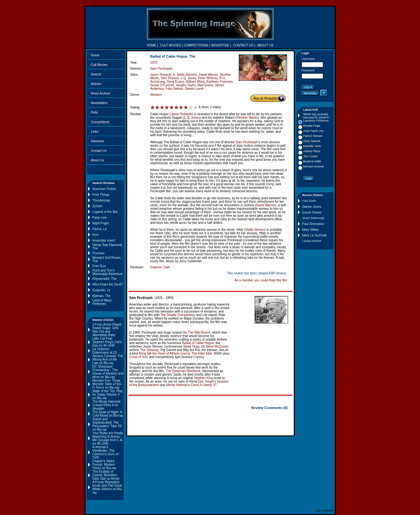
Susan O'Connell (162, 85)
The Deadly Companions (178, 315)
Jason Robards (181, 114)
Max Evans (205, 85)
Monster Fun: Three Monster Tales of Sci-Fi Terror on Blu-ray (107, 384)
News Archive (101, 93)
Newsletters (99, 103)
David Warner (208, 75)
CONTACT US (243, 45)
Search (96, 74)
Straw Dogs (191, 346)
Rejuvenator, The (105, 279)
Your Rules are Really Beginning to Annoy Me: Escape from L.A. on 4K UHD (108, 438)
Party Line (100, 218)
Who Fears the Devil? (108, 284)
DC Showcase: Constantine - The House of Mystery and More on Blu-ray (108, 372)
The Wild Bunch (199, 332)
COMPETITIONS (196, 45)
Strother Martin (247, 118)
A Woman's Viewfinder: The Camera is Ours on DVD (106, 452)
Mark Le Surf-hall (314, 235)
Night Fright (101, 223)
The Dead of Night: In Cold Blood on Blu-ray (108, 414)
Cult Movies (99, 65)
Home (95, 55)
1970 (154, 63)
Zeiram (97, 206)
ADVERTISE (220, 45)
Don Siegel (206, 381)
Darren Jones (312, 207)
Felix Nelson (174, 89)
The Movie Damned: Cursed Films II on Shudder (107, 405)
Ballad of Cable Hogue (198, 343)
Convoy (199, 357)
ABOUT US (265, 45)
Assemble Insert (104, 240)
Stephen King (203, 378)
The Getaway (149, 350)
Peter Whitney (208, 78)
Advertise (98, 141)
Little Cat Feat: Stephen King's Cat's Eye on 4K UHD (107, 342)
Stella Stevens (187, 75)
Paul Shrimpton (313, 224)
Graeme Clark (160, 267)
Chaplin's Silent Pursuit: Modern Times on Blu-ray (104, 465)
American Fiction (104, 189)
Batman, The (102, 296)
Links (95, 132)
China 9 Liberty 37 (204, 385)
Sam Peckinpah (161, 69)
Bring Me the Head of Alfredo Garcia (165, 353)
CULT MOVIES (171, 45)
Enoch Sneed (312, 212)
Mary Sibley (311, 230)
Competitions (100, 122)
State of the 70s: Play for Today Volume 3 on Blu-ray (108, 395)
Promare (99, 253)
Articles (96, 84)
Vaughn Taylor (186, 85)
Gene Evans (175, 82)
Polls (94, 113)
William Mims (195, 82)
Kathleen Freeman (219, 82)
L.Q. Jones (189, 78)
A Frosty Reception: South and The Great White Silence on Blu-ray (108, 487)
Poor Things (101, 195)
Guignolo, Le (102, 290)
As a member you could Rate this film (261, 280)
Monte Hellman (177, 385)
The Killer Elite (202, 353)
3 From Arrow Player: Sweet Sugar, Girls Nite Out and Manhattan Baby (107, 330)
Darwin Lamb (194, 89)
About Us (97, 160)
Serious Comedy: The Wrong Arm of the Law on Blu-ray (108, 360)
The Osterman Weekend (183, 371)
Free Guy (99, 266)
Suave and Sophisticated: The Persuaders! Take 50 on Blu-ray (107, 424)
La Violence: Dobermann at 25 (105, 351)
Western (156, 95)
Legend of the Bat (105, 212)
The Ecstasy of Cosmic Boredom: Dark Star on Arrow (106, 475)
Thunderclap (101, 200)
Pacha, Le (100, 229)
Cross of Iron (138, 357)
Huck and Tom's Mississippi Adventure (108, 272)
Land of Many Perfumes (102, 302)
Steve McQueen (217, 346)
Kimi (96, 235)
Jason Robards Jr (162, 75)
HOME (151, 45)
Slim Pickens (170, 78)
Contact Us (99, 151)
